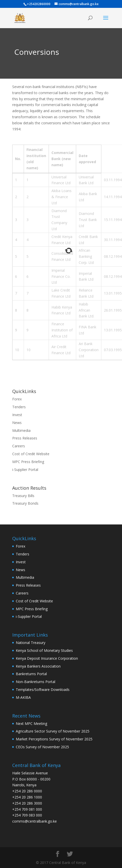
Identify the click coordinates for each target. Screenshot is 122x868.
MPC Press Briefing (28, 462)
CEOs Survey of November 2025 (42, 747)
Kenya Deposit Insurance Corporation (47, 658)
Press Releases (25, 438)
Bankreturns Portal (31, 674)
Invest (17, 415)
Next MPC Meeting (31, 724)
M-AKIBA (23, 697)
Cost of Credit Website (31, 454)
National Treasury (31, 643)
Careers (19, 446)
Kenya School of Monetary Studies (44, 650)
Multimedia (21, 430)
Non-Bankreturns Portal (36, 682)
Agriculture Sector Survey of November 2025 (53, 731)
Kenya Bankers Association (38, 666)
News (17, 423)
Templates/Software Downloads (43, 690)
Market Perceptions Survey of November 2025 (54, 739)
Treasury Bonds (25, 503)
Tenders (19, 407)
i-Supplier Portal (25, 470)
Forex (17, 399)
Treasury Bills (23, 496)
